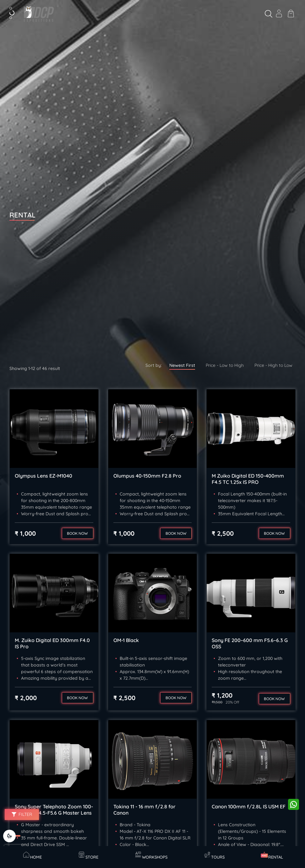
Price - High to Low (273, 365)
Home (32, 855)
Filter (22, 814)
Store (88, 855)
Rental (272, 855)
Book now (77, 533)
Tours (214, 855)
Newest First (182, 365)
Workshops (151, 855)
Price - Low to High (225, 365)
